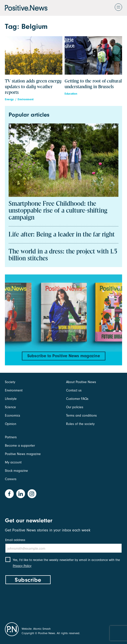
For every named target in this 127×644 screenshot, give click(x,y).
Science (10, 407)
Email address (15, 540)
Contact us (74, 390)
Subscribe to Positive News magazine (64, 356)
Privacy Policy (22, 566)
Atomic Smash (42, 629)
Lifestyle (11, 399)
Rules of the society (80, 424)
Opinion (11, 424)
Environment (26, 99)
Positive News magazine (23, 454)
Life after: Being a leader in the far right (62, 235)
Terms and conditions (81, 415)
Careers (11, 479)
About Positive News (81, 382)
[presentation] (42, 602)
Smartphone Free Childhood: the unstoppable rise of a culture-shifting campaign (58, 211)
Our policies (75, 407)
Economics (13, 415)
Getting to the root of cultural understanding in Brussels (93, 84)
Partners (11, 437)
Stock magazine (16, 471)
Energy (9, 99)
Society (10, 382)
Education (71, 94)
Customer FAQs (77, 399)
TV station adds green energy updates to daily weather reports (33, 87)
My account (13, 462)
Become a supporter (20, 446)
